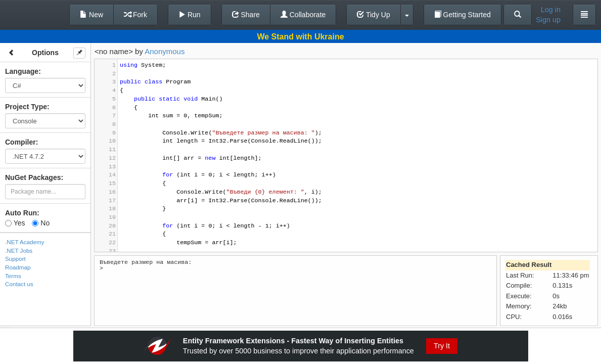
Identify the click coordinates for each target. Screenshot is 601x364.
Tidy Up (373, 15)
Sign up (548, 20)
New (91, 15)
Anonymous (165, 51)
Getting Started (463, 15)
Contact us (19, 284)
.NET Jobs (19, 251)
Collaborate (303, 15)
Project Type (26, 107)
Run (190, 15)
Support (15, 259)
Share (246, 15)
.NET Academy (25, 242)
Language (22, 71)
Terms (13, 276)
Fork (135, 15)
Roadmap (18, 267)
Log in (551, 10)
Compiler (20, 142)
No (41, 223)
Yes (15, 223)
